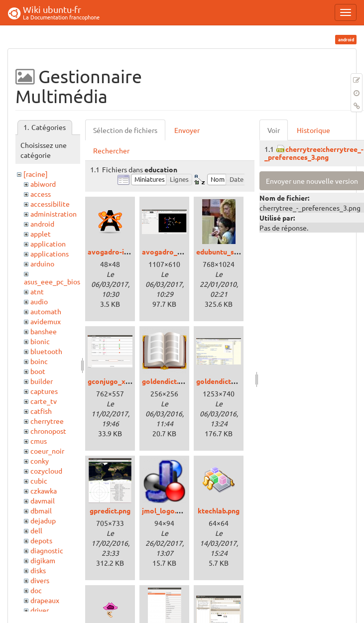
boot (38, 371)
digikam (43, 560)
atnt (37, 291)
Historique (313, 130)
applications (50, 253)
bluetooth (46, 351)
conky (40, 461)
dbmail (41, 510)
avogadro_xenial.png (176, 251)
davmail (43, 500)
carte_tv (44, 401)
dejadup (43, 520)
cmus (39, 441)
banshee (44, 331)
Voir (274, 130)
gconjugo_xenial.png (121, 381)
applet (41, 234)
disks (38, 570)
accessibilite (50, 204)
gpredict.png (110, 510)
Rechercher (111, 150)
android (42, 224)
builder (42, 381)
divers (40, 580)
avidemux (46, 321)
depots (41, 540)
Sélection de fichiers (125, 130)
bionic (40, 341)
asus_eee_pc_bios (52, 281)
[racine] (36, 174)
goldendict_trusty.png (232, 381)
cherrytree (47, 421)
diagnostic (47, 550)
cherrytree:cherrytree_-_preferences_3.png (314, 153)
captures (44, 391)
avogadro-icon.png (119, 251)
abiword (43, 184)
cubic (39, 481)
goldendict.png (166, 381)
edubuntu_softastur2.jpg (237, 251)
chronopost (48, 431)
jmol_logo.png (165, 510)
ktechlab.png (219, 510)
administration (54, 214)
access (41, 194)
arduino (42, 263)
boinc (39, 361)
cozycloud (46, 471)
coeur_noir (47, 451)
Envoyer (187, 130)
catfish (41, 411)
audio (39, 301)
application (48, 244)
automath (46, 311)
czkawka (44, 491)
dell (36, 530)
